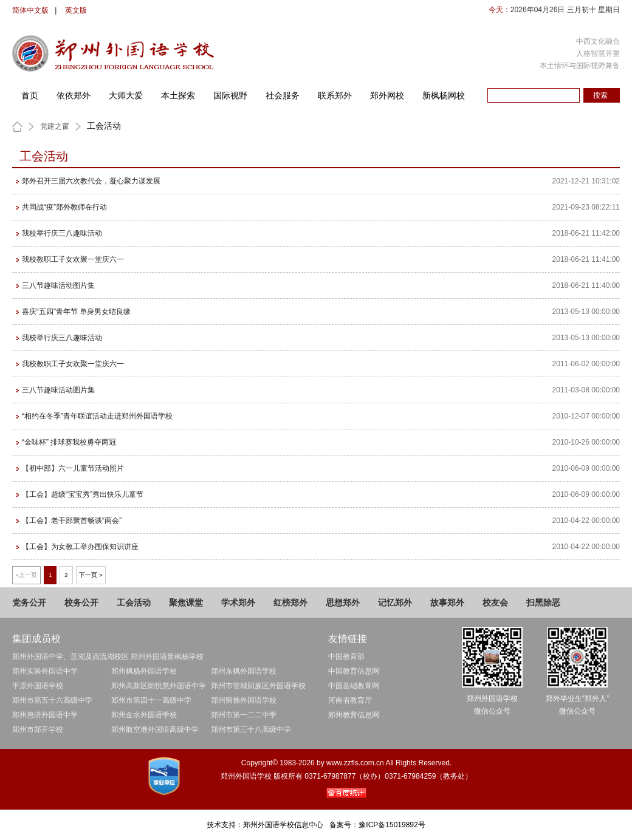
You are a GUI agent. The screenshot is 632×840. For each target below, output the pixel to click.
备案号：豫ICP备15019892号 (377, 825)
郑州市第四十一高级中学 (151, 700)
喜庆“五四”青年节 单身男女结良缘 (76, 312)
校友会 (495, 603)
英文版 (76, 10)
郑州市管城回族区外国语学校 (258, 686)
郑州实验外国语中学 (45, 671)
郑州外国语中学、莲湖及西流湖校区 (70, 657)
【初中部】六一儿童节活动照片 (73, 468)
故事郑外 (447, 603)
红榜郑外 (290, 603)
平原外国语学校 (38, 686)
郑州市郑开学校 (38, 729)
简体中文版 (30, 10)
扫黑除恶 (543, 603)
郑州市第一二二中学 (244, 715)
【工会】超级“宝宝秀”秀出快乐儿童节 (83, 494)
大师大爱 (126, 95)
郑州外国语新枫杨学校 (167, 657)
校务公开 (81, 603)
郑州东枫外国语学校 (244, 671)
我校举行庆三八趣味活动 (62, 233)
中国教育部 (346, 657)
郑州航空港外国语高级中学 (155, 729)
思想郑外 (343, 603)
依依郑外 (74, 95)
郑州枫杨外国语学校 (144, 671)
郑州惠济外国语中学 (45, 715)
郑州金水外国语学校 (144, 715)
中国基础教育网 (354, 686)
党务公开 (29, 603)
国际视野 (230, 95)
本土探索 (178, 95)
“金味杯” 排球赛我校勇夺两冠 (69, 442)
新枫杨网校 (444, 95)
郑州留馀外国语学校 (244, 700)
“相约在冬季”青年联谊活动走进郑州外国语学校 (97, 416)
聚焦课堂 (186, 603)
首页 (30, 95)
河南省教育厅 (350, 700)
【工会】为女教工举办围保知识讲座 (80, 547)
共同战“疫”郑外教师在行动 (64, 207)
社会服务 (283, 95)
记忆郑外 (395, 603)
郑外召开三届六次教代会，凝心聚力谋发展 (91, 181)
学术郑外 (238, 603)
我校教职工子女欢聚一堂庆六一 (73, 259)
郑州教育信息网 (354, 715)
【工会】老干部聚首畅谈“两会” (72, 521)
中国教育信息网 (354, 671)
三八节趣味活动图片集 (58, 285)
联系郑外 (335, 95)
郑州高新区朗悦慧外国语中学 (159, 686)
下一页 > (91, 575)
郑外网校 (387, 95)
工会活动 (134, 603)
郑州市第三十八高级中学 (251, 729)
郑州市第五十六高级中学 (52, 700)
